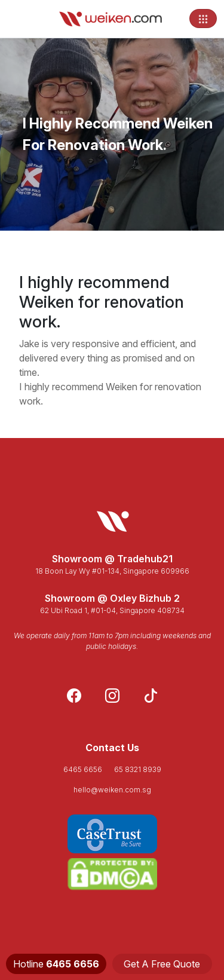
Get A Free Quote (162, 964)
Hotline (56, 964)
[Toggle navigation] (203, 19)
